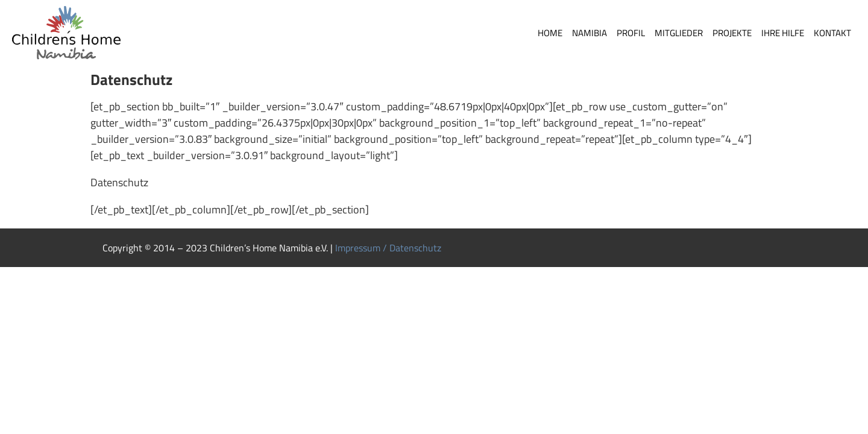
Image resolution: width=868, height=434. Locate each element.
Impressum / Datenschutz (388, 248)
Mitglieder (679, 33)
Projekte (732, 33)
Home (550, 33)
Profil (631, 33)
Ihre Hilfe (783, 33)
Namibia (590, 33)
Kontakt (832, 33)
